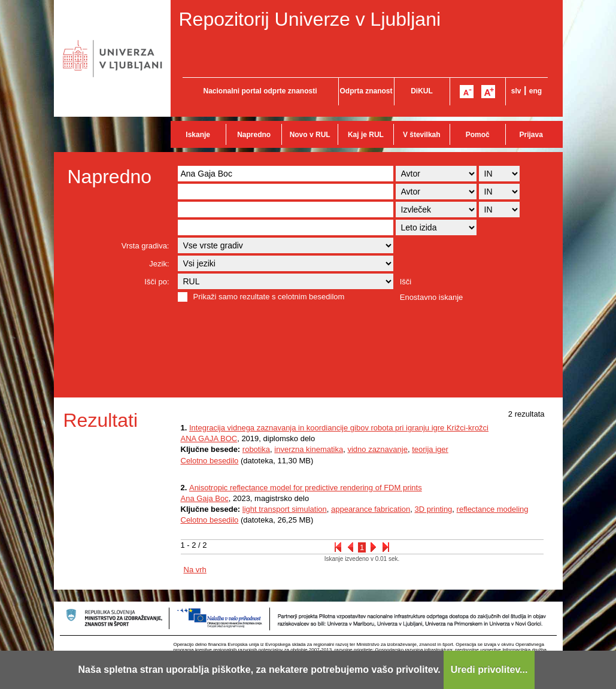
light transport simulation (285, 509)
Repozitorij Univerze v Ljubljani (310, 19)
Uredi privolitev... (489, 670)
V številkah (422, 135)
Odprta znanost (366, 91)
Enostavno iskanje (432, 297)
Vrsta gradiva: (145, 246)
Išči (406, 282)
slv (516, 91)
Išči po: (157, 282)
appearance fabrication (371, 509)
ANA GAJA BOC (209, 438)
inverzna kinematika (309, 449)
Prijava (531, 135)
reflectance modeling (493, 509)
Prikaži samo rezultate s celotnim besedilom (269, 297)
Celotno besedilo (210, 461)
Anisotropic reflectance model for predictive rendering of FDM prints (306, 488)
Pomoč (478, 135)
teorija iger (430, 449)
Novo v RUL (310, 135)
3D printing (433, 509)
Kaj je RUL (366, 135)
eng (535, 91)
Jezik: (159, 264)
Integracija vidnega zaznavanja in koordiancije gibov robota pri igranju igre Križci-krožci (339, 428)
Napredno (254, 135)
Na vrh (195, 570)
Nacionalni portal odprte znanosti (260, 91)
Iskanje (198, 135)
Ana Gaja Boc (205, 498)
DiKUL (422, 91)
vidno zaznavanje (377, 449)
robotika (256, 449)
